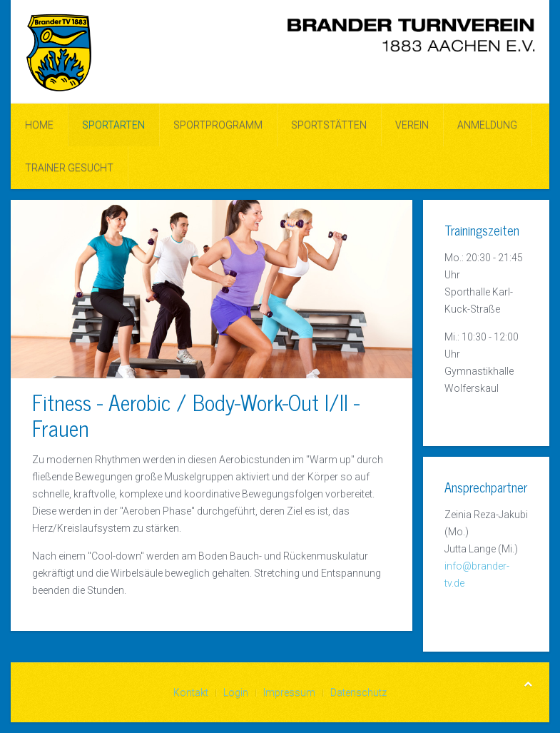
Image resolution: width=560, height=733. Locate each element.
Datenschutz (358, 692)
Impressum (289, 692)
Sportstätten (329, 125)
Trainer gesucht (69, 168)
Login (236, 692)
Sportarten (113, 125)
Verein (412, 125)
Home (39, 125)
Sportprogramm (218, 125)
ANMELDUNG (487, 125)
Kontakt (191, 692)
